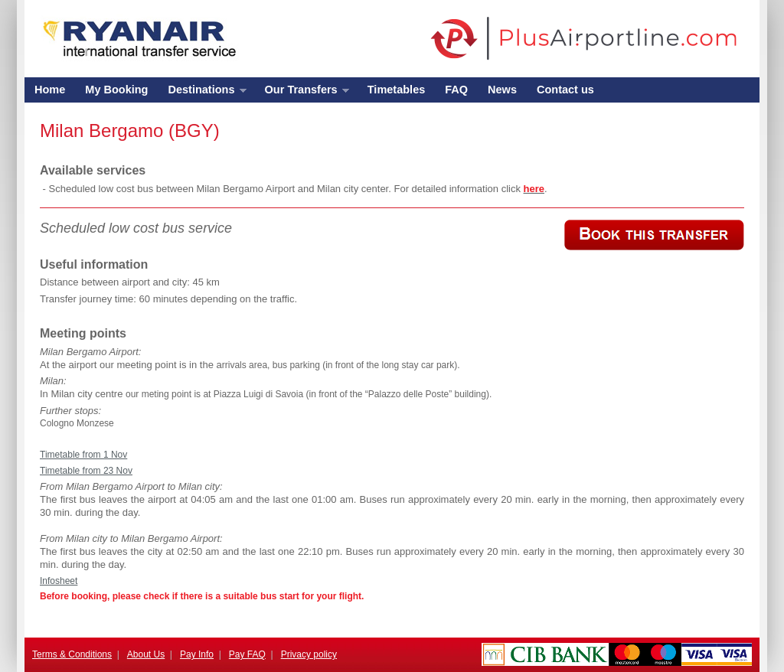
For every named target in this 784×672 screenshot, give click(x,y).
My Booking (116, 90)
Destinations (202, 93)
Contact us (565, 90)
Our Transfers (302, 93)
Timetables (397, 90)
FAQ (456, 90)
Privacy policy (309, 654)
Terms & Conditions (72, 654)
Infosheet (59, 581)
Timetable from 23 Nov (86, 471)
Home (50, 90)
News (502, 90)
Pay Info (197, 654)
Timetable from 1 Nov (83, 455)
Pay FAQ (247, 654)
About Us (146, 654)
